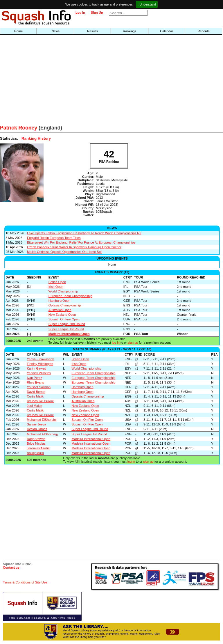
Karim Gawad (37, 368)
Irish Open (56, 287)
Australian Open (60, 310)
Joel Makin (35, 406)
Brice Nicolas (36, 443)
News (55, 31)
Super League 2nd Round (67, 324)
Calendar (167, 31)
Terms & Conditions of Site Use (25, 582)
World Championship (63, 291)
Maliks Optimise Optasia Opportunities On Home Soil (65, 252)
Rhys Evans (36, 382)
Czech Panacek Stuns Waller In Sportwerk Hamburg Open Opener (74, 247)
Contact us (11, 567)
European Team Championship (70, 296)
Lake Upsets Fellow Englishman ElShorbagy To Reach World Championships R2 (84, 233)
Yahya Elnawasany (41, 359)
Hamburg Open (59, 301)
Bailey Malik (36, 453)
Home (18, 31)
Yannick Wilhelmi (39, 373)
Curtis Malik (35, 396)
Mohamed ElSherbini (42, 420)
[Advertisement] (71, 81)
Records (204, 31)
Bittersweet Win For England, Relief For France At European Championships (81, 242)
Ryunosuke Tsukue (41, 401)
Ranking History (36, 138)
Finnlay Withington (40, 364)
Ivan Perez (35, 378)
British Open (57, 282)
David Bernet (36, 392)
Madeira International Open (69, 334)
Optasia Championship (65, 305)
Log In (80, 13)
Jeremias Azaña (38, 448)
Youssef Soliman (39, 387)
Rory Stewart (36, 439)
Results (92, 31)
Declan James (37, 429)
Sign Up (97, 13)
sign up (133, 343)
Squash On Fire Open (64, 319)
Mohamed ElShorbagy (43, 434)
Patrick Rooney (19, 128)
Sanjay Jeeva (37, 424)
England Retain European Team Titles (54, 238)
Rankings (130, 31)
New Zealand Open (62, 315)
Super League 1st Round (66, 329)
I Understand (147, 4)
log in (116, 343)
